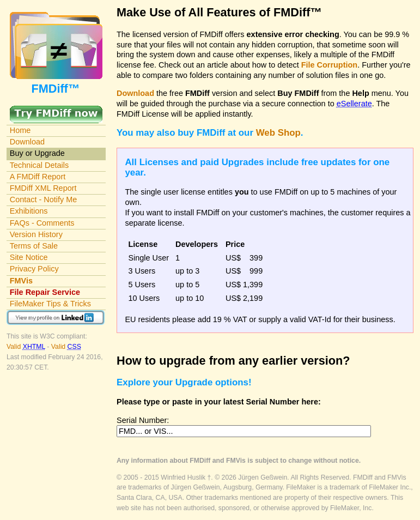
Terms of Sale (34, 246)
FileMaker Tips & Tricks (50, 304)
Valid (27, 347)
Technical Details (39, 165)
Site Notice (29, 257)
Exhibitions (29, 211)
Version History (36, 234)
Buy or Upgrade (37, 153)
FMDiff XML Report (43, 188)
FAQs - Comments (42, 223)
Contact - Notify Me (44, 199)
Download (27, 142)
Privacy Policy (34, 269)
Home (20, 130)
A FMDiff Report (38, 177)
